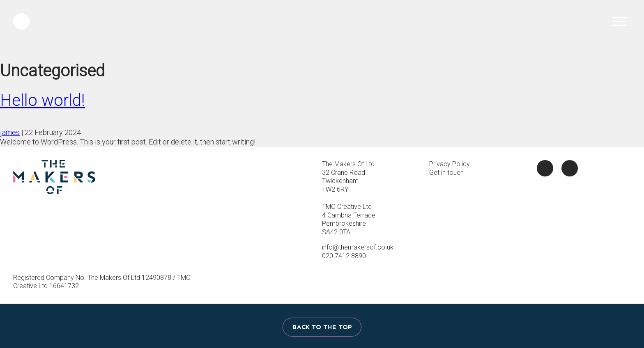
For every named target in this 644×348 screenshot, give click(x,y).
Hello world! (43, 100)
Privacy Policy (450, 164)
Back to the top (322, 327)
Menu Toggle (618, 21)
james (10, 132)
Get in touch (446, 173)
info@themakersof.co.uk (358, 247)
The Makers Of (322, 30)
